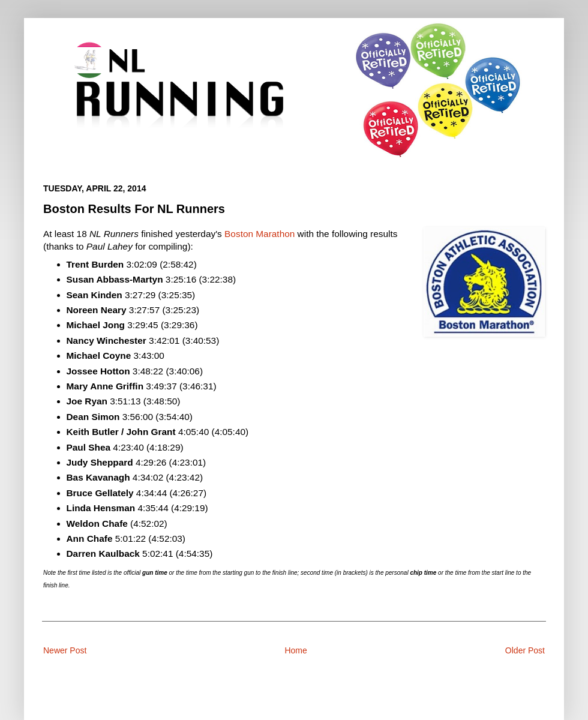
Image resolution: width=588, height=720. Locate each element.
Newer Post (65, 650)
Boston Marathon (259, 234)
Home (295, 650)
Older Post (525, 650)
